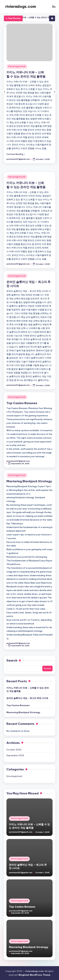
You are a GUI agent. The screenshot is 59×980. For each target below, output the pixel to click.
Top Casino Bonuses (22, 403)
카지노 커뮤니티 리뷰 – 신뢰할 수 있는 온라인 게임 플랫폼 (28, 689)
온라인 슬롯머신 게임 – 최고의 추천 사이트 (27, 698)
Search (12, 660)
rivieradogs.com (21, 6)
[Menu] (54, 6)
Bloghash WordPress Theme (34, 975)
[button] (16, 154)
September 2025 (15, 755)
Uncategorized (17, 66)
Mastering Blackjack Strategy (29, 481)
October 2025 (14, 750)
